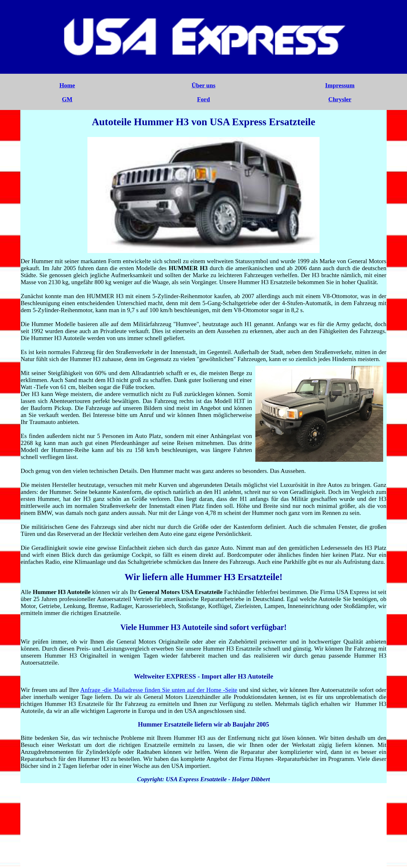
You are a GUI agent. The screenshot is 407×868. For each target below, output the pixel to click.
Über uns (204, 85)
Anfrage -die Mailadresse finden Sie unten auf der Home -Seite (159, 690)
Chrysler (340, 99)
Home (67, 85)
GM (67, 99)
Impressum (340, 85)
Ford (204, 99)
